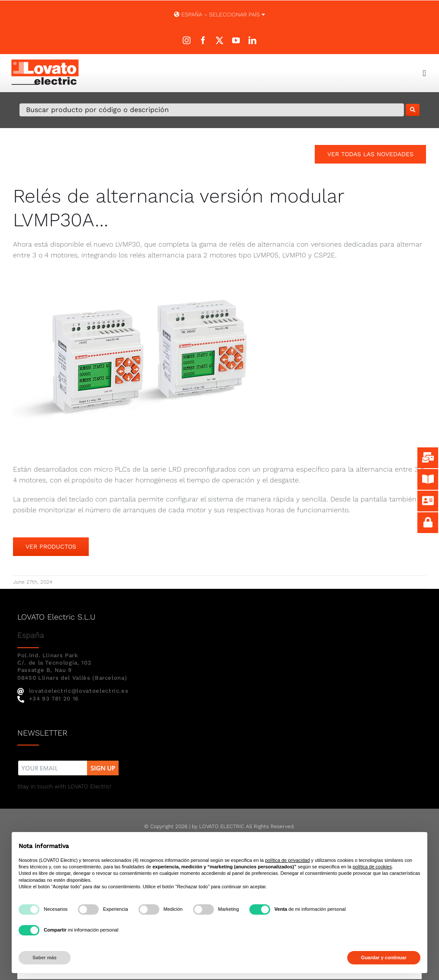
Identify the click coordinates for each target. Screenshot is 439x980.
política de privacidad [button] (287, 860)
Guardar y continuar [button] (384, 958)
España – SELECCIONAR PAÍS (219, 14)
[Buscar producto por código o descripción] (212, 110)
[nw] (69, 762)
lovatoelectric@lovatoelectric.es (73, 691)
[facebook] (203, 40)
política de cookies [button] (372, 867)
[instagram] (187, 40)
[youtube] (236, 40)
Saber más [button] (45, 958)
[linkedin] (252, 40)
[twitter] (219, 40)
